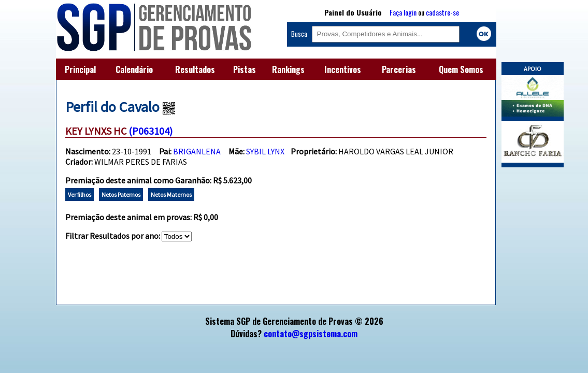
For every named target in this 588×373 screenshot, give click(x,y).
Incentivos (343, 69)
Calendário (134, 69)
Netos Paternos (121, 195)
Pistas (245, 69)
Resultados (195, 69)
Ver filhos (80, 195)
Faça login (403, 12)
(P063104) (150, 131)
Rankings (288, 69)
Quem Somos (461, 69)
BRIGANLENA (197, 151)
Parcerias (399, 69)
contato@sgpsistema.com (311, 334)
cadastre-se (442, 12)
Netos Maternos (171, 195)
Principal (80, 69)
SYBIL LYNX (265, 151)
